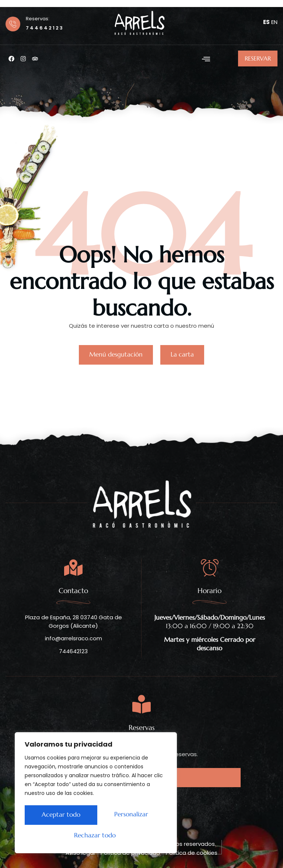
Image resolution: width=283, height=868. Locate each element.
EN (274, 22)
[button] (206, 58)
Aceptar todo (96, 836)
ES (266, 22)
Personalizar (57, 816)
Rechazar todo (128, 816)
